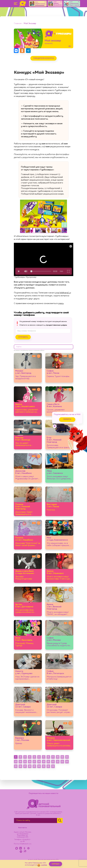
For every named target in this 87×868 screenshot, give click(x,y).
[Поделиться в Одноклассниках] (22, 51)
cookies (44, 865)
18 (39, 761)
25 (16, 766)
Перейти (67, 419)
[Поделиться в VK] (16, 51)
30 (39, 766)
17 (34, 761)
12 (67, 757)
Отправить (23, 337)
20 (48, 761)
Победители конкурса (43, 58)
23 (62, 761)
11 (62, 757)
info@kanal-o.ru (25, 844)
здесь (61, 303)
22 (58, 761)
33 (53, 766)
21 (53, 761)
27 (25, 766)
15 (25, 761)
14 (20, 761)
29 (34, 766)
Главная (18, 24)
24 (67, 761)
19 (44, 761)
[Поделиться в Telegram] (28, 51)
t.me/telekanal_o (63, 293)
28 (30, 766)
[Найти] (60, 821)
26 (20, 766)
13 (16, 761)
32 (48, 766)
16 (30, 761)
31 (44, 766)
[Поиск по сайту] (36, 821)
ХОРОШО (55, 864)
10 (58, 757)
